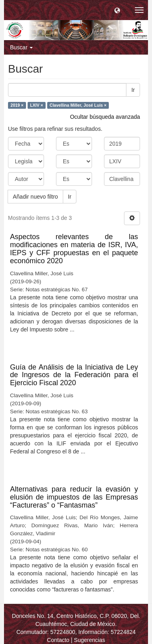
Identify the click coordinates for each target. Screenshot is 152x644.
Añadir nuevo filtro (35, 197)
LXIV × (36, 105)
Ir (133, 90)
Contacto (58, 640)
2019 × (17, 105)
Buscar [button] (21, 47)
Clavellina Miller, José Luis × (78, 105)
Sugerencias (90, 640)
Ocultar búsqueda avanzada (105, 117)
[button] (117, 10)
